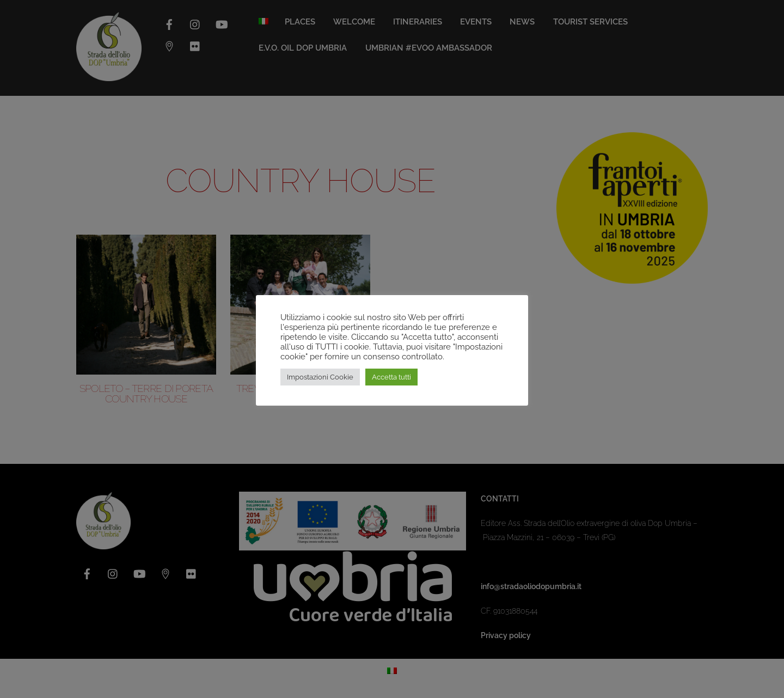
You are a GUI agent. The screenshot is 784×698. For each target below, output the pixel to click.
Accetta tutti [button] (391, 377)
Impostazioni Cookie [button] (320, 377)
